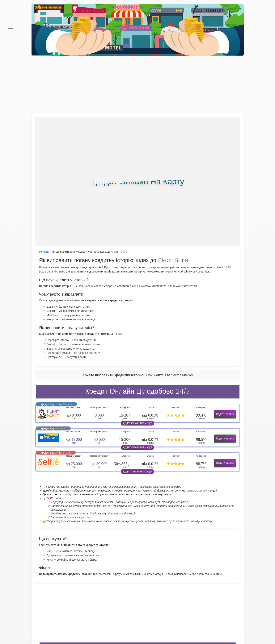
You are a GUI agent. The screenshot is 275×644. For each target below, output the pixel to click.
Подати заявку (225, 414)
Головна (44, 252)
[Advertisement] (137, 85)
